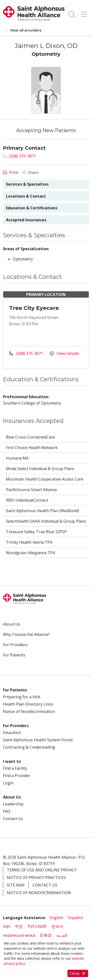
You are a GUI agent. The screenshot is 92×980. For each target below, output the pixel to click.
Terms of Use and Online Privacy (42, 870)
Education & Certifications (32, 208)
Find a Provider (17, 776)
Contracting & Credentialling (29, 747)
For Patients (14, 655)
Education (12, 732)
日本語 (46, 935)
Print (11, 172)
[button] (85, 13)
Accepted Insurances (26, 220)
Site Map (16, 885)
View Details (64, 353)
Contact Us (13, 819)
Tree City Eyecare (34, 308)
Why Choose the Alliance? (26, 634)
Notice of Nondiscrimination (29, 711)
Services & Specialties (27, 184)
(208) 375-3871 (20, 156)
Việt (7, 926)
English (56, 918)
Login (8, 783)
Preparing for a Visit (22, 697)
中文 (19, 926)
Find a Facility (15, 768)
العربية (62, 935)
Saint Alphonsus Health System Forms (38, 740)
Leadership (13, 804)
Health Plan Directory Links (28, 704)
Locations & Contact (26, 196)
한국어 (57, 926)
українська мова (19, 935)
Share (30, 172)
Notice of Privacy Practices (36, 878)
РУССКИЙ (37, 926)
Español (75, 918)
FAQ (7, 811)
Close (78, 973)
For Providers (15, 645)
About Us (12, 624)
